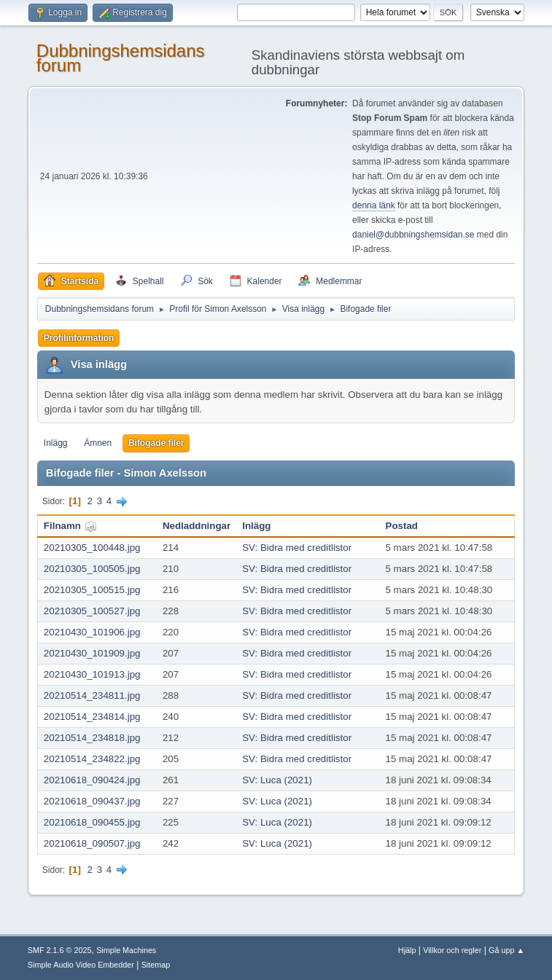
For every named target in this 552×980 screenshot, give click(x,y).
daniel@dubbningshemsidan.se (413, 235)
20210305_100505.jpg (92, 569)
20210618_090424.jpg (92, 780)
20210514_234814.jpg (92, 717)
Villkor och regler (452, 950)
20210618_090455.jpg (92, 822)
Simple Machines (126, 950)
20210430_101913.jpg (92, 674)
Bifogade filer (156, 443)
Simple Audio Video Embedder (81, 965)
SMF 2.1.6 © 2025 (60, 950)
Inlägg (56, 443)
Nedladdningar (197, 526)
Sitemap (156, 965)
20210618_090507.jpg (92, 843)
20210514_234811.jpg (92, 695)
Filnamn (70, 526)
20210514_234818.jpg (92, 738)
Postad (402, 526)
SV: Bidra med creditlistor (297, 548)
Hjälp (407, 950)
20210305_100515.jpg (92, 590)
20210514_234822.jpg (92, 759)
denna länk (374, 205)
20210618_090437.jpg (92, 801)
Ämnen (98, 443)
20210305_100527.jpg (92, 611)
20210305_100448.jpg (92, 548)
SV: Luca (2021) (277, 780)
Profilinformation (79, 338)
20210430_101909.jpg (92, 653)
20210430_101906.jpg (92, 632)
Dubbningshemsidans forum (121, 58)
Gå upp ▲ (506, 950)
